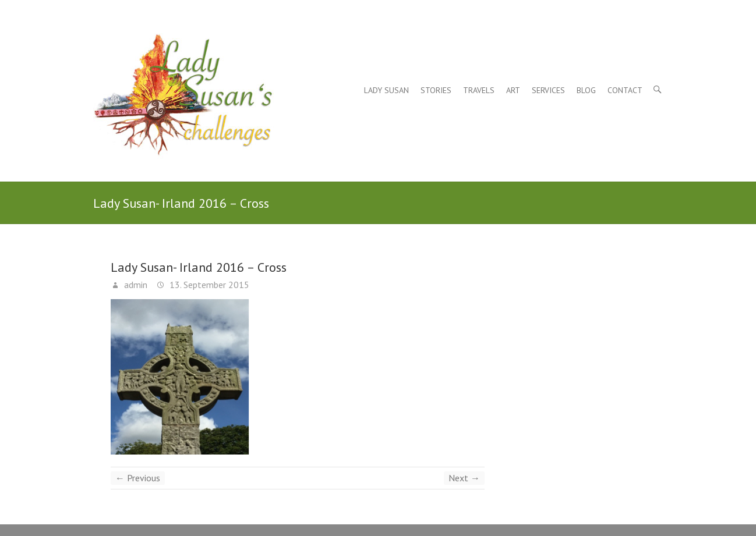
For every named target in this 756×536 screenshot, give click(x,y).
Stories (436, 90)
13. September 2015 (208, 285)
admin (135, 285)
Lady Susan (386, 90)
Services (548, 90)
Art (513, 90)
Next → (464, 478)
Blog (586, 90)
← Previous (138, 478)
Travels (479, 90)
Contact (625, 90)
